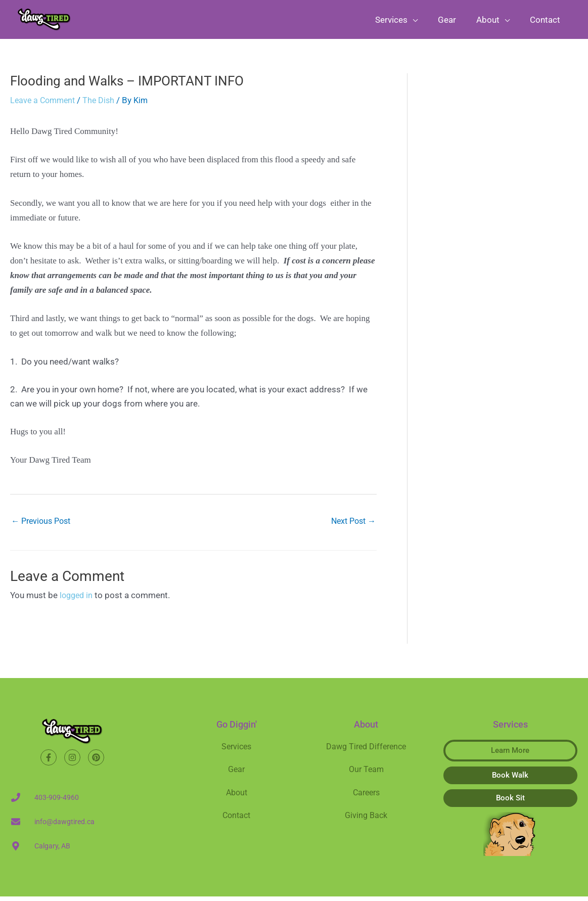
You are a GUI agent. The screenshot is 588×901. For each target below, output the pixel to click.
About (237, 798)
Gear (237, 775)
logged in (77, 600)
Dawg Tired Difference (366, 751)
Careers (366, 798)
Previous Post (43, 526)
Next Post (351, 526)
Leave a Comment (44, 104)
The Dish (103, 104)
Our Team (366, 775)
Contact (237, 821)
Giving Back (366, 821)
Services (237, 751)
